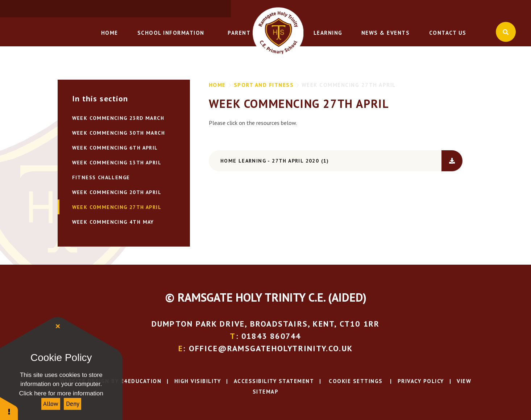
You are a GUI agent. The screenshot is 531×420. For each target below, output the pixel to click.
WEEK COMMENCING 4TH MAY (113, 222)
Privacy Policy (421, 381)
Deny (73, 404)
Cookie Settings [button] (355, 381)
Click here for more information (61, 393)
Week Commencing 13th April (117, 163)
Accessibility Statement (274, 381)
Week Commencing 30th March (119, 133)
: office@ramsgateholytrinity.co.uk (457, 9)
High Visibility (198, 381)
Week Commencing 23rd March (118, 118)
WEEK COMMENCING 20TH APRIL (117, 192)
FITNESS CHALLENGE (101, 177)
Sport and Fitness (264, 85)
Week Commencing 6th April (115, 148)
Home (217, 85)
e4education (141, 381)
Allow (51, 404)
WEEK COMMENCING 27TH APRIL (349, 85)
